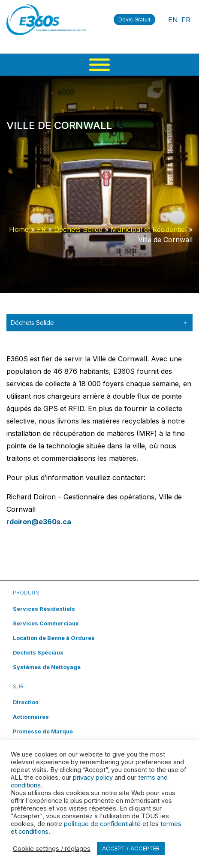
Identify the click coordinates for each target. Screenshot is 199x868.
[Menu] (99, 65)
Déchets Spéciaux (38, 653)
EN (173, 20)
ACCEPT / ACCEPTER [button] (131, 848)
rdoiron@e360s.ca (39, 522)
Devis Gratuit (134, 20)
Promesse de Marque (43, 731)
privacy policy (93, 778)
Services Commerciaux (46, 623)
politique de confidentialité (102, 824)
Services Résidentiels (44, 609)
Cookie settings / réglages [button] (52, 849)
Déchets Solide (78, 229)
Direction (26, 702)
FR (186, 20)
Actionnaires (31, 717)
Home (19, 229)
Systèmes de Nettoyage (47, 667)
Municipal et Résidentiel (149, 229)
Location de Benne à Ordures (54, 638)
